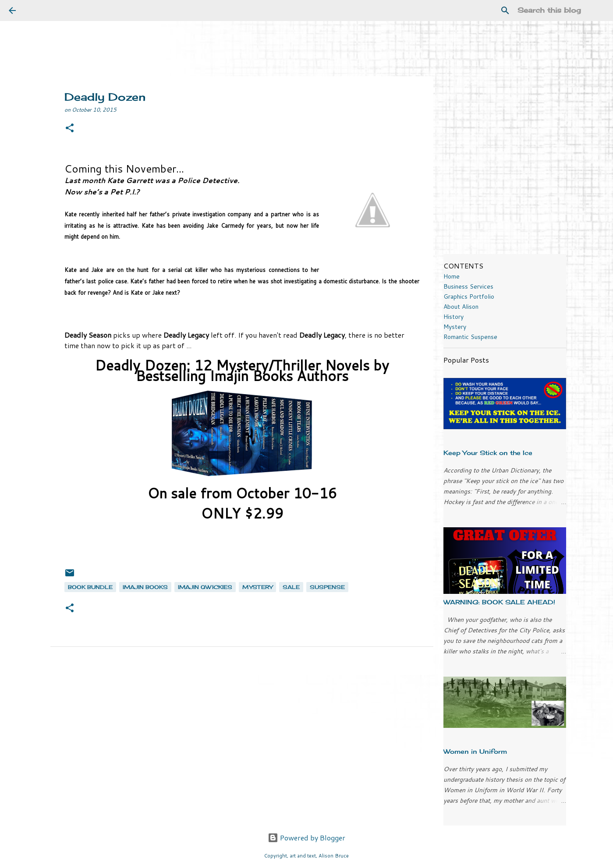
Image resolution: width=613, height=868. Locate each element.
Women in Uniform (475, 751)
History (454, 317)
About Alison (461, 307)
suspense (327, 587)
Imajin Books (145, 587)
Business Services (468, 286)
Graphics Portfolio (469, 296)
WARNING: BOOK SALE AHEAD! (499, 602)
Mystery (455, 327)
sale (291, 587)
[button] (70, 129)
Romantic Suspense (470, 337)
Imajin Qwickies (205, 587)
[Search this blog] (560, 11)
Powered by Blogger (306, 838)
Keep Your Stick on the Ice (488, 453)
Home (452, 276)
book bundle (90, 587)
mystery (257, 587)
